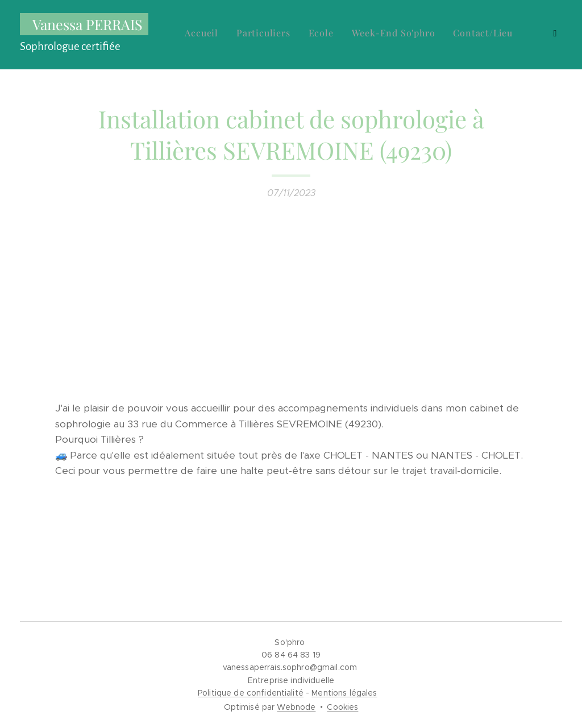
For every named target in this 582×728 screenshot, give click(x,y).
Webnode (296, 707)
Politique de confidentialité (251, 693)
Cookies (342, 707)
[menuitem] (456, 35)
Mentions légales (344, 693)
